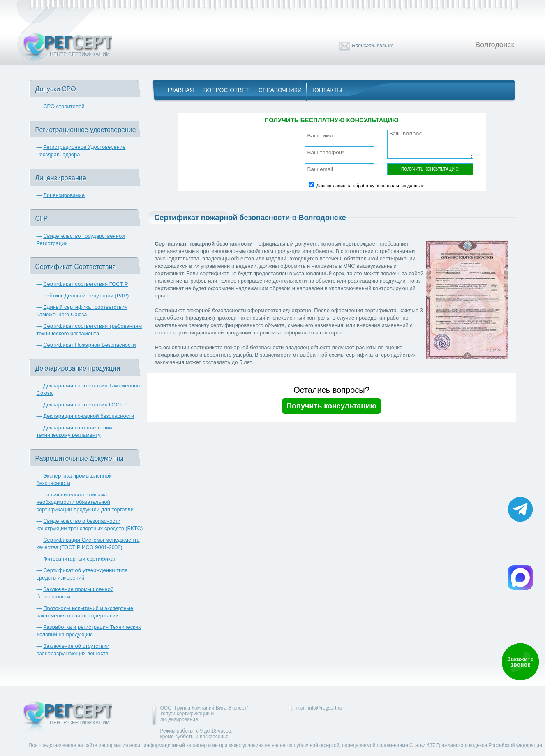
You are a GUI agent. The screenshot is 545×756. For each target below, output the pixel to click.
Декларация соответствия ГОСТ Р (85, 405)
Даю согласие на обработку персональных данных (370, 186)
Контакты (327, 90)
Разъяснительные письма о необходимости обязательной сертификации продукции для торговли (85, 502)
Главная (181, 90)
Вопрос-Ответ (226, 90)
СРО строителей (64, 106)
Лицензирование (64, 195)
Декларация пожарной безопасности (89, 416)
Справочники (280, 90)
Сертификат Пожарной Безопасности (90, 345)
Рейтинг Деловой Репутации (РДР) (86, 296)
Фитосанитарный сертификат (80, 559)
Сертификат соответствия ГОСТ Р (85, 284)
